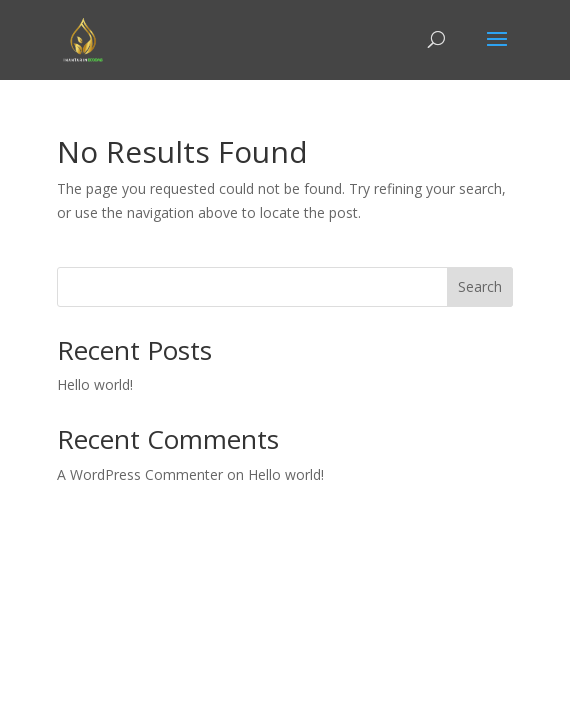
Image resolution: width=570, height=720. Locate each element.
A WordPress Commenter (140, 474)
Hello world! (95, 384)
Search (480, 286)
